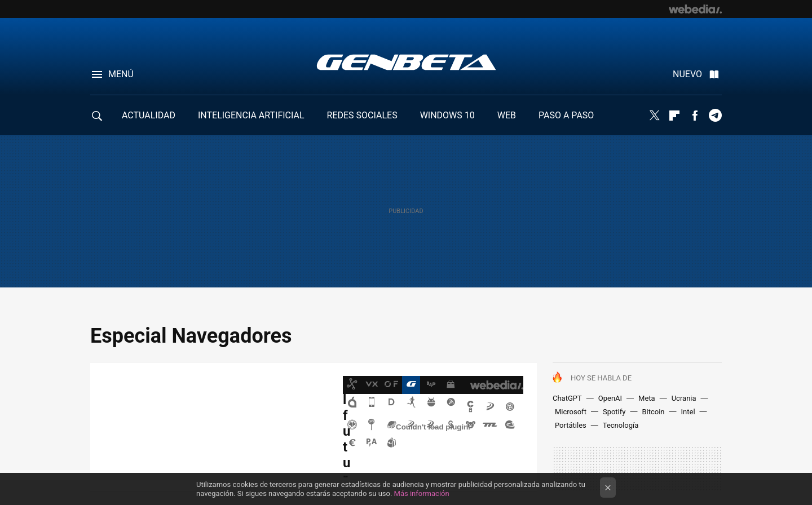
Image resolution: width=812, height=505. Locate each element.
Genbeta (406, 62)
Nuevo (687, 74)
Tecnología (621, 425)
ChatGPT (567, 398)
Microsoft (571, 412)
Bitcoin (653, 412)
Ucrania (684, 398)
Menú (121, 74)
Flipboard (674, 116)
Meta (647, 398)
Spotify (614, 412)
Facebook (695, 116)
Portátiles (571, 425)
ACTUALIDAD (149, 115)
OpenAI (610, 398)
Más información (422, 493)
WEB (507, 115)
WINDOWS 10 (447, 115)
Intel (688, 412)
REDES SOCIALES (362, 115)
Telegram (715, 116)
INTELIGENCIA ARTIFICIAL (251, 115)
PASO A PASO (566, 115)
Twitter (654, 116)
